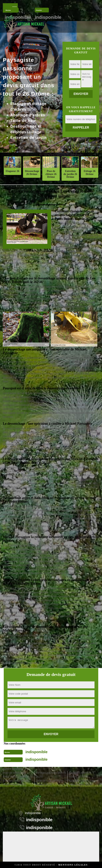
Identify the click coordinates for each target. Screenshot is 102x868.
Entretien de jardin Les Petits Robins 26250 (16, 783)
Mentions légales (73, 865)
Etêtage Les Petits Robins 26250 (51, 775)
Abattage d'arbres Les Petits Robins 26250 (82, 783)
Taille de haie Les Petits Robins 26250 (50, 783)
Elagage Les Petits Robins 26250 (80, 775)
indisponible (36, 752)
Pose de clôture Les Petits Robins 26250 (15, 775)
